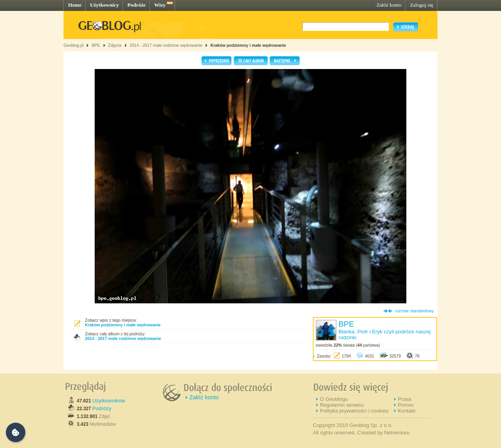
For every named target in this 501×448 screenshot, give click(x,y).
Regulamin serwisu (342, 405)
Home (75, 5)
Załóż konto (389, 5)
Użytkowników (109, 401)
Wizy (160, 5)
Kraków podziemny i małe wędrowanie (248, 45)
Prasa (405, 399)
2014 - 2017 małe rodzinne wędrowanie (167, 45)
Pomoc (406, 405)
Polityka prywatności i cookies (354, 411)
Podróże (137, 5)
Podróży (102, 408)
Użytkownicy (104, 5)
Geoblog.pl (74, 45)
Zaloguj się (422, 5)
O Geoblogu (334, 399)
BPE (96, 45)
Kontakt (407, 411)
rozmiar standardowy (414, 311)
